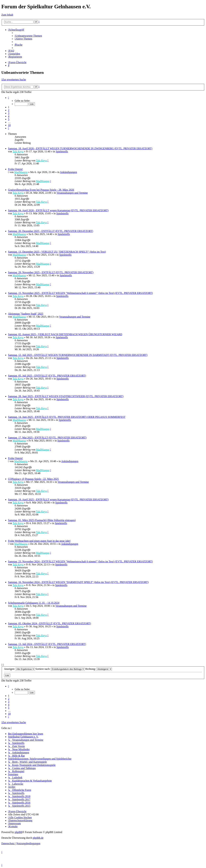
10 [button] (9, 125)
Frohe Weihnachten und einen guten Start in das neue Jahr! (39, 541)
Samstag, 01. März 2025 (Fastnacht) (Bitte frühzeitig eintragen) (42, 520)
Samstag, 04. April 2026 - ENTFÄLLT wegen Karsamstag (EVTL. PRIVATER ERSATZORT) (58, 210)
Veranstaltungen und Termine (72, 193)
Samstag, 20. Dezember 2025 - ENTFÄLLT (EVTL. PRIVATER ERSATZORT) (51, 231)
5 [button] (9, 119)
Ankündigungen (68, 172)
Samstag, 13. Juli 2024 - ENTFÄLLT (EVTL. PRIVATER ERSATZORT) (47, 644)
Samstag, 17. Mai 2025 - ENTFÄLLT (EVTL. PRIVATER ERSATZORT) (47, 438)
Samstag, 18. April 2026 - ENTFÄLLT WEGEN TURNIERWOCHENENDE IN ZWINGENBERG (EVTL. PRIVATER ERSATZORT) (80, 148)
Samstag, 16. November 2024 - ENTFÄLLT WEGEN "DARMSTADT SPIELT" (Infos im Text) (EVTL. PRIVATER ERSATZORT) (78, 582)
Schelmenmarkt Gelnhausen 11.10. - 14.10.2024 (34, 603)
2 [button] (9, 110)
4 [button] (9, 116)
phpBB (18, 832)
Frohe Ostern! (15, 169)
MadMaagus (21, 172)
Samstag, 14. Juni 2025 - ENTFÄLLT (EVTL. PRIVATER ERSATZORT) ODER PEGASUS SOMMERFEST (67, 417)
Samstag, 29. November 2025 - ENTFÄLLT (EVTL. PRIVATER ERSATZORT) (51, 272)
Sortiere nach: (60, 669)
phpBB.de (38, 838)
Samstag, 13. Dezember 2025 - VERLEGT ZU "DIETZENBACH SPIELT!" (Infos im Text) (57, 252)
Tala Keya (18, 151)
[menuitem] (28, 36)
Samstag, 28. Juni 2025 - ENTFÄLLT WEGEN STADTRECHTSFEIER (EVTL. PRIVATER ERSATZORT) (66, 396)
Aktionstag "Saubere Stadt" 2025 (26, 314)
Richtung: (99, 669)
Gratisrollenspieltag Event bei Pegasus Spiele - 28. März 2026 (41, 190)
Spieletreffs (62, 151)
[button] (8, 98)
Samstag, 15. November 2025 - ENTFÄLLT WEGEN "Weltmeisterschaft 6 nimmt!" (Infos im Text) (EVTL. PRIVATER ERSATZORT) (80, 293)
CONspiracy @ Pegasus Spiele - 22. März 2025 (33, 479)
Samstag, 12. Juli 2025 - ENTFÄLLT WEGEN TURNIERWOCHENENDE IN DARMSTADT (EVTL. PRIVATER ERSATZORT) (78, 355)
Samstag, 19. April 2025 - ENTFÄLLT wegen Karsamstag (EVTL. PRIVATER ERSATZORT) (58, 500)
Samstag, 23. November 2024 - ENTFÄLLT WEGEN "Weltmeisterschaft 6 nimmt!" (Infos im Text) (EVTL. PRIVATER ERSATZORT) (80, 561)
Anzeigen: (19, 669)
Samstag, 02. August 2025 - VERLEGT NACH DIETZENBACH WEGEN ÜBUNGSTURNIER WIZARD (65, 334)
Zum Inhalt (7, 15)
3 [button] (9, 113)
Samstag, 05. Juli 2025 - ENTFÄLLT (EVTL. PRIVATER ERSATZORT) (47, 376)
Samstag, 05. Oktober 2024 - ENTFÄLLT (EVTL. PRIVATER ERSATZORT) (49, 623)
